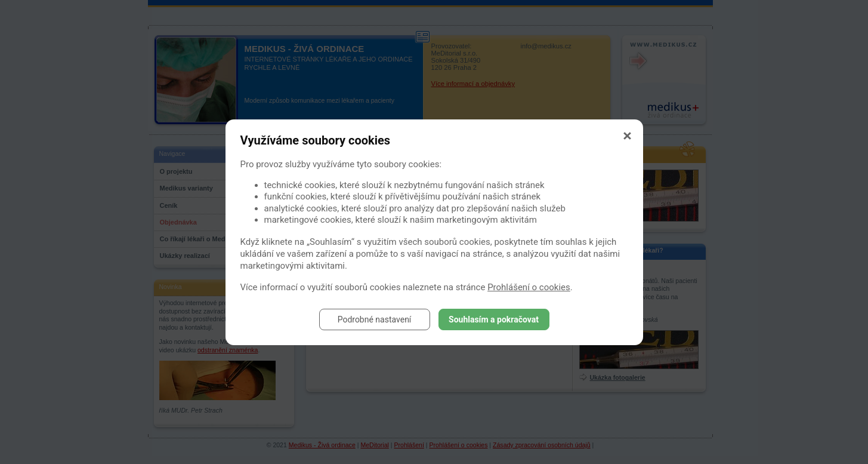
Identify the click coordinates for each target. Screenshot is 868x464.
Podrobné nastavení (375, 319)
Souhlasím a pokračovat (494, 319)
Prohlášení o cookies (529, 287)
